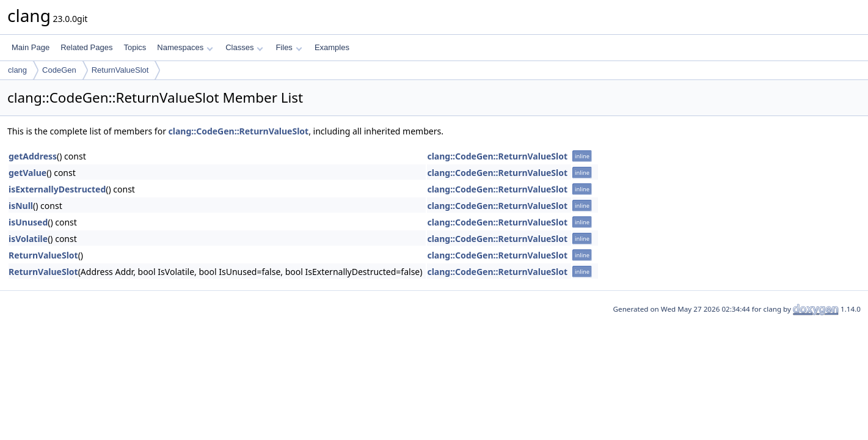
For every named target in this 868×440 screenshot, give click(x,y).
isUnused (28, 222)
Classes (244, 47)
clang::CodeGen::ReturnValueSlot (239, 131)
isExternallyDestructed (57, 189)
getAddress (33, 156)
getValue (27, 173)
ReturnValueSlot (120, 70)
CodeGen (59, 70)
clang (17, 70)
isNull (21, 206)
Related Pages (86, 47)
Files (289, 47)
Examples (332, 47)
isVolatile (28, 239)
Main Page (31, 47)
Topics (135, 47)
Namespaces (185, 47)
